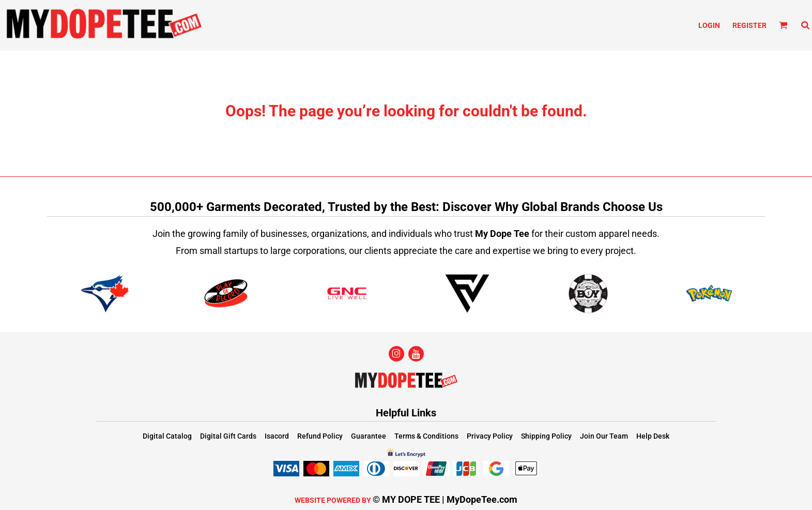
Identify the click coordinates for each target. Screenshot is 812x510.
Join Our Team (604, 436)
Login (709, 25)
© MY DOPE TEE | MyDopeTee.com (445, 499)
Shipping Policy (546, 436)
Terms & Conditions (426, 436)
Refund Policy (320, 436)
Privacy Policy (490, 436)
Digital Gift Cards (228, 436)
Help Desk (653, 436)
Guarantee (369, 436)
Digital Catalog (167, 436)
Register (749, 25)
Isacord (277, 436)
